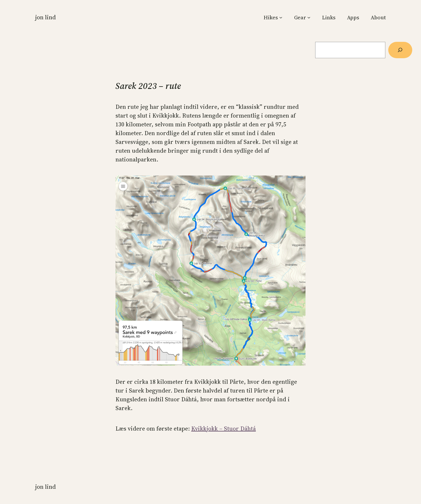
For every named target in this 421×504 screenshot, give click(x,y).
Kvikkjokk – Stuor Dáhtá (224, 429)
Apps (353, 17)
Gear (300, 17)
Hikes (271, 17)
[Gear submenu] (309, 17)
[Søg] (400, 50)
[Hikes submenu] (281, 17)
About (378, 17)
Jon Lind (45, 17)
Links (329, 17)
